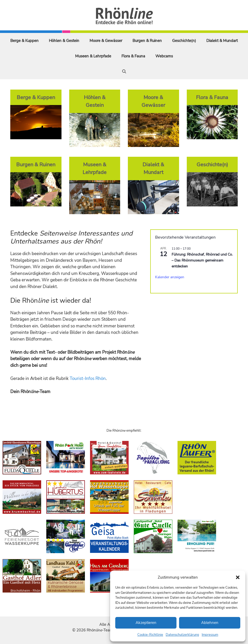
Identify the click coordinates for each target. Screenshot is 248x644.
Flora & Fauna (133, 56)
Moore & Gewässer (106, 41)
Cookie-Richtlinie (150, 635)
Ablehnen (210, 623)
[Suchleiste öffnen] (124, 72)
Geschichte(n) (184, 41)
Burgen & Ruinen (147, 41)
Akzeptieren (146, 623)
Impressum (210, 635)
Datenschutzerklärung (182, 635)
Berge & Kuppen (24, 41)
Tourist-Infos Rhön (88, 378)
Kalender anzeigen (170, 277)
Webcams (164, 56)
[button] (238, 577)
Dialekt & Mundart (222, 41)
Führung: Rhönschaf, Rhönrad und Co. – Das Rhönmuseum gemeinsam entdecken (202, 260)
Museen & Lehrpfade (93, 56)
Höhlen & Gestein (64, 41)
